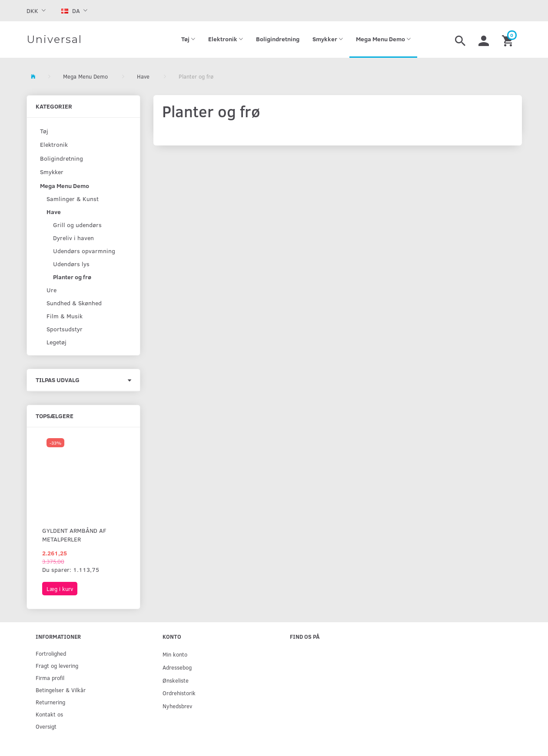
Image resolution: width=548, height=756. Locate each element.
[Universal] (54, 40)
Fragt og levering (57, 665)
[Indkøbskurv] (509, 40)
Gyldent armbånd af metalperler (74, 535)
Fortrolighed (51, 653)
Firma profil (50, 678)
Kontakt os (49, 714)
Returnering (50, 702)
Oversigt (46, 726)
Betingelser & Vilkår (61, 690)
